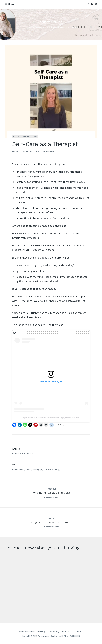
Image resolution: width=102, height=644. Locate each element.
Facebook (92, 4)
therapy (57, 469)
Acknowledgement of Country (32, 631)
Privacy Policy (54, 631)
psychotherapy (46, 469)
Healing (17, 137)
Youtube (96, 4)
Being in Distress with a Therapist (51, 522)
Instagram (88, 4)
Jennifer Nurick (51, 22)
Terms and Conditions (71, 631)
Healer (15, 469)
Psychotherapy (30, 137)
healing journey (33, 469)
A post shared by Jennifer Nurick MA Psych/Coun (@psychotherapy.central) (51, 418)
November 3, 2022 (31, 151)
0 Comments (48, 151)
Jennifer (15, 151)
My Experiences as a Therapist (51, 493)
